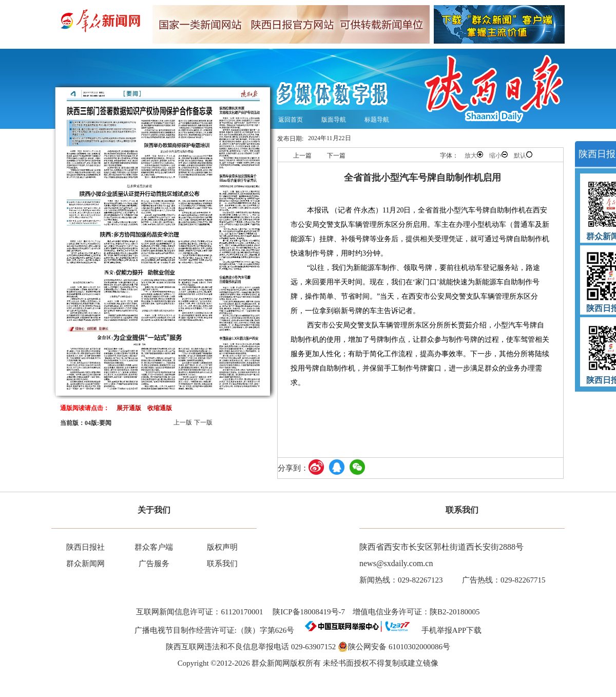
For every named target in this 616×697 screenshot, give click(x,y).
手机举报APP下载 (448, 630)
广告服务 (154, 564)
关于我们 (154, 510)
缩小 (498, 155)
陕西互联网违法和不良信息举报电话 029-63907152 (251, 647)
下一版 (203, 422)
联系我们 (222, 564)
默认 (523, 155)
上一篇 (302, 156)
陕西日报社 (85, 547)
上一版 (183, 422)
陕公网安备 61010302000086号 (394, 647)
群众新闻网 (85, 564)
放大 (474, 155)
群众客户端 (154, 547)
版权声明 (222, 547)
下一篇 (336, 156)
